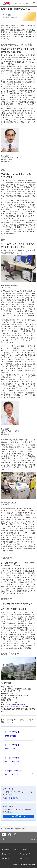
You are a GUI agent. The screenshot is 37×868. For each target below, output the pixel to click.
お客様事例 (10, 829)
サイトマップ (6, 858)
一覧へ (4, 839)
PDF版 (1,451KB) (11, 798)
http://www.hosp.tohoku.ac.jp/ (19, 705)
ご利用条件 (24, 849)
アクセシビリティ (26, 854)
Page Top (33, 840)
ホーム (3, 829)
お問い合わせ (24, 858)
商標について (6, 854)
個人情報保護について (9, 849)
